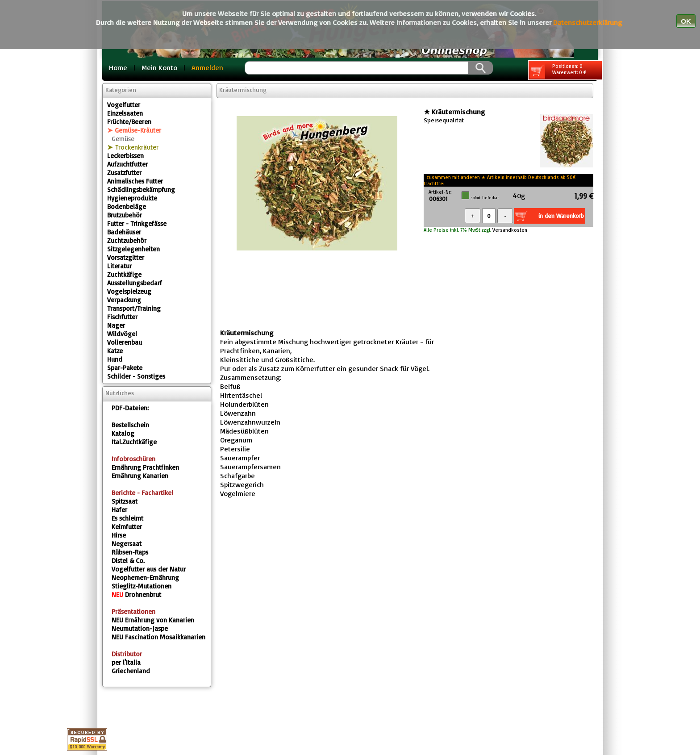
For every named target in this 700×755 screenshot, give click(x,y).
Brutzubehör (125, 215)
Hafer (119, 510)
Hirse (119, 535)
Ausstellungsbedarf (135, 283)
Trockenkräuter (137, 147)
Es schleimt (127, 518)
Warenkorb (432, 713)
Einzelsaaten (125, 113)
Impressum (246, 713)
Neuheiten (474, 723)
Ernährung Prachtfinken (145, 467)
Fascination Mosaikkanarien (158, 637)
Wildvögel (122, 334)
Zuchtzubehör (127, 240)
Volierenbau (125, 342)
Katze (115, 351)
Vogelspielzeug (129, 291)
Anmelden (207, 67)
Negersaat (127, 544)
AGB (347, 713)
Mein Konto (159, 67)
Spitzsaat (125, 501)
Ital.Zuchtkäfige (134, 442)
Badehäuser (124, 232)
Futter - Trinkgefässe (137, 223)
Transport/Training (134, 308)
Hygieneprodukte (132, 198)
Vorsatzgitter (126, 257)
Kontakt (383, 713)
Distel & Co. (128, 561)
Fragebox (294, 723)
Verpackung (124, 300)
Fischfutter (122, 317)
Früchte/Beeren (129, 122)
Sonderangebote (410, 723)
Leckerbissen (125, 156)
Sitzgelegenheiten (133, 249)
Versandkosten (509, 230)
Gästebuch (345, 723)
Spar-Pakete (125, 368)
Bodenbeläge (127, 206)
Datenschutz (303, 713)
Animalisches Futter (135, 181)
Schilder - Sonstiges (136, 376)
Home (118, 67)
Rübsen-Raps (130, 552)
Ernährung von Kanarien (153, 620)
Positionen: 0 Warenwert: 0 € (558, 71)
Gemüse (123, 139)
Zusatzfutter (124, 173)
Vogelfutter (124, 105)
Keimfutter (127, 527)
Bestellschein (130, 425)
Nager (116, 325)
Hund (115, 359)
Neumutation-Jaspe (140, 628)
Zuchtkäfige (124, 274)
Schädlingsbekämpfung (141, 190)
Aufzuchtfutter (127, 164)
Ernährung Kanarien (140, 476)
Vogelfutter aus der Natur (149, 569)
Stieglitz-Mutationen (142, 586)
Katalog (123, 433)
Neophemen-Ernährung (145, 578)
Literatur (119, 266)
